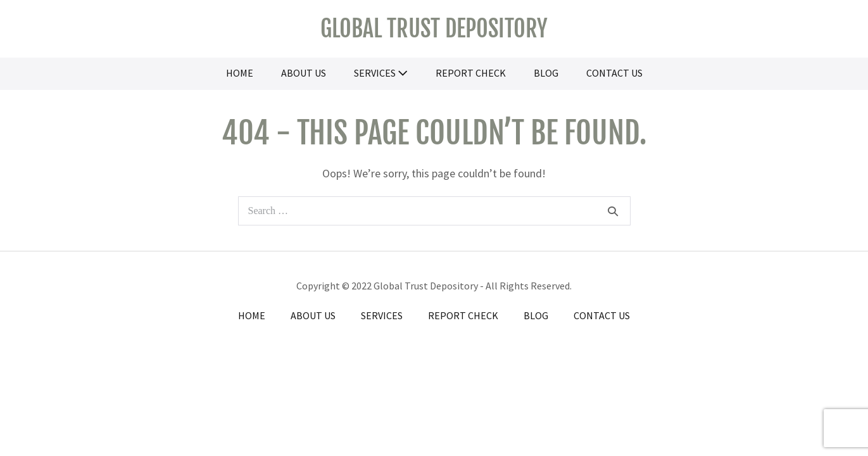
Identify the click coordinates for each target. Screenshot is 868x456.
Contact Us (614, 73)
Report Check (471, 73)
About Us (304, 73)
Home (240, 73)
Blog (546, 73)
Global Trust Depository (434, 29)
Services (381, 73)
